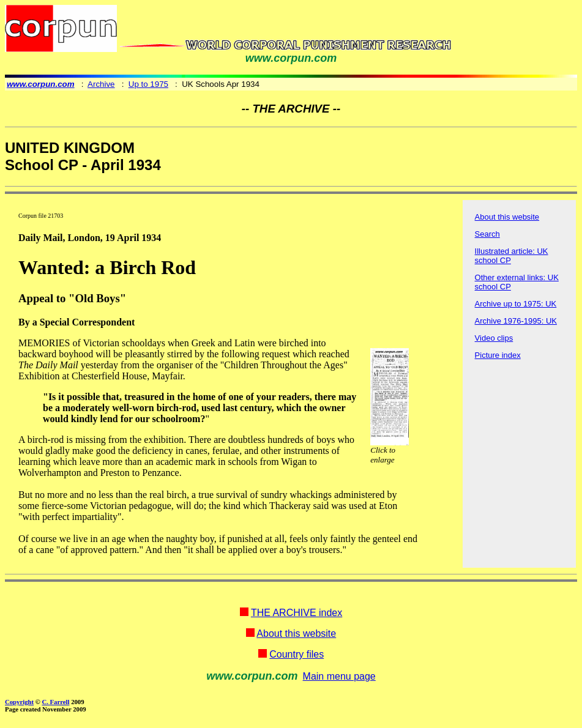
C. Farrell (55, 702)
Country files (297, 654)
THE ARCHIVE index (297, 613)
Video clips (494, 338)
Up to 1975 (148, 84)
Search (487, 234)
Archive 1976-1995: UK (516, 321)
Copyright (19, 702)
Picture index (498, 355)
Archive (101, 84)
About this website (507, 217)
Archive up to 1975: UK (516, 304)
